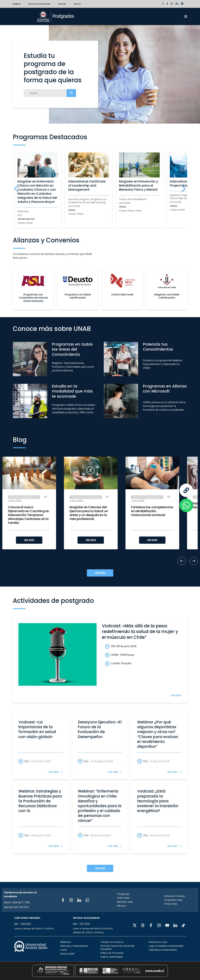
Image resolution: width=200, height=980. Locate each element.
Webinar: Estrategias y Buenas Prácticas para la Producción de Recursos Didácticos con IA (40, 801)
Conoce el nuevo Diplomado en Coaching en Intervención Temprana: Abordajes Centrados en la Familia (29, 515)
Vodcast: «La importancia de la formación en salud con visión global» (37, 729)
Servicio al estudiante (39, 4)
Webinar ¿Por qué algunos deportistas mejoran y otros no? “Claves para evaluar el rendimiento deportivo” (158, 734)
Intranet (62, 4)
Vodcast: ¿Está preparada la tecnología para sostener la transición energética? (158, 801)
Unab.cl (17, 4)
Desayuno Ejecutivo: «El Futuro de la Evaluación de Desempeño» (100, 729)
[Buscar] (50, 93)
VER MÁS (29, 540)
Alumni (77, 4)
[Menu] (186, 16)
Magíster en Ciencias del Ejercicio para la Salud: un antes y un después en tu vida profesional (89, 513)
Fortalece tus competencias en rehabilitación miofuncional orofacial (152, 511)
